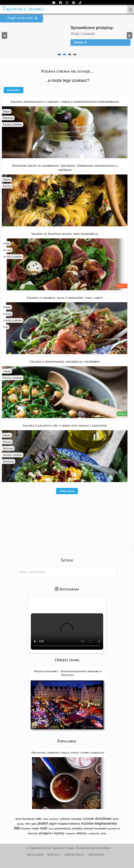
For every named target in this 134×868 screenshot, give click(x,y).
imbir (28, 824)
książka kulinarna (69, 824)
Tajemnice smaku (23, 9)
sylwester (70, 834)
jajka (34, 824)
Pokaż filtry (14, 90)
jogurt (53, 824)
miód (44, 828)
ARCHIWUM (96, 855)
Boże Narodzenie (25, 819)
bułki (38, 819)
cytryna (65, 819)
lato (17, 828)
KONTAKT (54, 855)
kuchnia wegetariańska (99, 823)
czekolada (76, 819)
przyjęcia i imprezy (52, 833)
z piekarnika (94, 834)
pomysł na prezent (96, 828)
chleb (45, 819)
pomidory (77, 828)
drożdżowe (104, 819)
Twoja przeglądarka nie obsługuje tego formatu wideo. (67, 631)
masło (35, 828)
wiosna (81, 833)
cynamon (54, 819)
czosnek (88, 819)
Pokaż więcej (67, 491)
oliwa (51, 829)
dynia (116, 819)
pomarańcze (63, 828)
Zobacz (80, 42)
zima (104, 833)
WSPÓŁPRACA (74, 855)
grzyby (20, 824)
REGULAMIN (35, 855)
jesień (43, 823)
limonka (26, 829)
